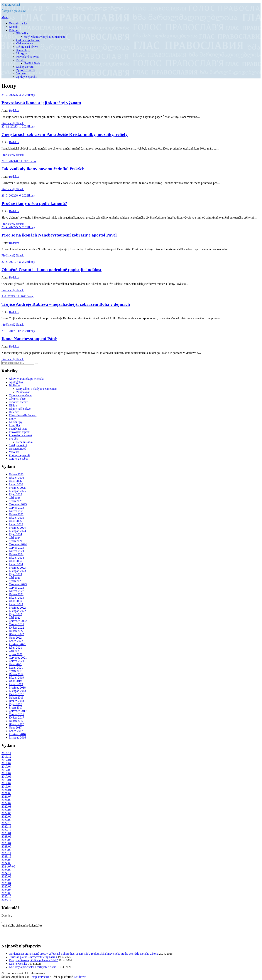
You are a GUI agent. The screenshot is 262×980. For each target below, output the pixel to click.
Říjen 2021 (15, 648)
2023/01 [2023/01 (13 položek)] (6, 833)
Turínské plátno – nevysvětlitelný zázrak (33, 957)
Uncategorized (17, 449)
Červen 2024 (16, 548)
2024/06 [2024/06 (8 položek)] (6, 863)
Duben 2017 (16, 721)
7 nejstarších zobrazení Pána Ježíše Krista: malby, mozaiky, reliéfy (65, 134)
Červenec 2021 (18, 658)
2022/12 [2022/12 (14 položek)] (6, 830)
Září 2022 (15, 618)
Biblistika (22, 33)
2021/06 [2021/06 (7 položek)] (6, 793)
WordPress (80, 977)
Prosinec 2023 (17, 568)
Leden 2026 (16, 484)
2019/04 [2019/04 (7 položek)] (6, 787)
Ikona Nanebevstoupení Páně (29, 339)
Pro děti (21, 60)
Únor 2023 (15, 601)
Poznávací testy (18, 429)
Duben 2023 (16, 594)
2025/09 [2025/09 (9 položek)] (6, 893)
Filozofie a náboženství (23, 415)
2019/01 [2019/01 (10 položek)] (6, 780)
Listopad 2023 (17, 571)
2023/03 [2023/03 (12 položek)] (6, 840)
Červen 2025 (16, 508)
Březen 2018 (16, 701)
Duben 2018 (16, 698)
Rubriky (14, 30)
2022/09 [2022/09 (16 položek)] (6, 820)
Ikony (32, 95)
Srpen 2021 (16, 654)
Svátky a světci (25, 67)
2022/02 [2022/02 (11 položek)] (6, 803)
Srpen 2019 (16, 671)
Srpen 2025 (16, 501)
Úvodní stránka (18, 23)
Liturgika (22, 53)
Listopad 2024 (17, 531)
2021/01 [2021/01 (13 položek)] (6, 790)
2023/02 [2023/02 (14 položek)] (6, 836)
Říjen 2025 (15, 494)
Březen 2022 (16, 634)
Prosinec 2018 (17, 688)
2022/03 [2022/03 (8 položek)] (6, 807)
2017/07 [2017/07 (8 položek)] (6, 773)
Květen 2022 (16, 628)
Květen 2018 (16, 694)
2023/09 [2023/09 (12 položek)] (6, 850)
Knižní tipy (23, 50)
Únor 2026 (15, 481)
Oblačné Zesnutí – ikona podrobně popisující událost (51, 270)
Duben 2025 (16, 514)
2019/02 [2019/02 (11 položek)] (6, 783)
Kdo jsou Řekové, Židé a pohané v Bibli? (33, 960)
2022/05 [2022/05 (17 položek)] (6, 813)
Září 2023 (15, 578)
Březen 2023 (16, 598)
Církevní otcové (18, 402)
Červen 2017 (16, 714)
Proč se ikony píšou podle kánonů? (34, 203)
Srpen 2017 (16, 708)
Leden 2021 (16, 668)
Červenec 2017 (18, 711)
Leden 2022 (16, 641)
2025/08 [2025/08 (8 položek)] (6, 890)
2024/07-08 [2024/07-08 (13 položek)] (8, 866)
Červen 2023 (16, 588)
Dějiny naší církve (27, 47)
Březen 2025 (16, 518)
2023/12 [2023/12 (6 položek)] (6, 856)
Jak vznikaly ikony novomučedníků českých (43, 169)
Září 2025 (15, 498)
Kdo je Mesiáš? (18, 964)
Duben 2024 (16, 554)
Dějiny (13, 405)
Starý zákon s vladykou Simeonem (44, 37)
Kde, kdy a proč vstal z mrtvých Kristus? (33, 967)
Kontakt (14, 27)
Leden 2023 (16, 604)
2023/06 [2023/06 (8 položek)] (6, 846)
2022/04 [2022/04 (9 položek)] (6, 810)
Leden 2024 (16, 564)
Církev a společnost (28, 40)
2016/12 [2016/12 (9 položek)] (6, 757)
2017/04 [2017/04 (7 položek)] (6, 767)
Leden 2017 (16, 731)
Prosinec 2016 (17, 734)
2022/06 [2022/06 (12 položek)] (6, 817)
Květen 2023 (16, 591)
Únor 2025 (15, 521)
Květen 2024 (16, 551)
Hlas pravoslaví (11, 5)
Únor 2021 (15, 664)
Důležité (14, 412)
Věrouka (21, 73)
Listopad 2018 (17, 691)
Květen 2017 (16, 718)
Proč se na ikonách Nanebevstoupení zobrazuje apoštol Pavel (59, 235)
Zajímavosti (23, 392)
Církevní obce (25, 43)
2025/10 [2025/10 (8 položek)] (6, 896)
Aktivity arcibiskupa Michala (26, 379)
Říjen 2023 (15, 574)
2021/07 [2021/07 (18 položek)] (6, 797)
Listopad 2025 (17, 491)
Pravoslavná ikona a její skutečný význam (41, 103)
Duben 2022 (16, 631)
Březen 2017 (16, 724)
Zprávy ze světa (26, 70)
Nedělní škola (32, 63)
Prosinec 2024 (17, 528)
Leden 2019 (16, 684)
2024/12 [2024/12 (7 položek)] (6, 873)
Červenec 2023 (18, 584)
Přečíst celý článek (13, 123)
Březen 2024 (16, 558)
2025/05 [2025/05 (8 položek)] (6, 886)
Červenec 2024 (18, 544)
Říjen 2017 (15, 704)
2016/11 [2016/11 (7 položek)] (6, 753)
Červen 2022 (16, 624)
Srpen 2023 (16, 581)
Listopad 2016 (17, 737)
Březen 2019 (16, 678)
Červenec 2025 (18, 504)
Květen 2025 (16, 511)
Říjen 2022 (15, 614)
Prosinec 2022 (17, 608)
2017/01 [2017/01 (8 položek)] (6, 760)
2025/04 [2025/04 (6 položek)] (6, 883)
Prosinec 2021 (17, 644)
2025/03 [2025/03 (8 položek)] (6, 880)
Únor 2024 (15, 561)
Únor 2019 (15, 681)
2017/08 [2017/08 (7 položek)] (6, 777)
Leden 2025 (16, 524)
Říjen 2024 (15, 534)
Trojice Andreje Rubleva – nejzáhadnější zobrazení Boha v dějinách (66, 304)
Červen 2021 (16, 661)
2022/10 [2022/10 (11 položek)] (6, 823)
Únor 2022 (15, 638)
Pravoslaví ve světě (28, 57)
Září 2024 (15, 538)
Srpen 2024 (16, 541)
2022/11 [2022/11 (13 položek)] (6, 827)
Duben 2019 (16, 674)
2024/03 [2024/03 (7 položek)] (6, 860)
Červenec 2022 (18, 621)
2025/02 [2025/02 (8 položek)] (6, 876)
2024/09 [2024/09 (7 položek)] (6, 870)
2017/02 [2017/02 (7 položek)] (6, 763)
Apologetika (16, 382)
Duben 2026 (16, 474)
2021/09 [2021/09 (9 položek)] (6, 800)
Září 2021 (15, 651)
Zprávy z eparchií (27, 77)
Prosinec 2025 (17, 488)
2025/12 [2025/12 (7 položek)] (6, 900)
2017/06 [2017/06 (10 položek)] (6, 770)
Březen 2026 (16, 478)
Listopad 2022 (17, 611)
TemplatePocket (40, 977)
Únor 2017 (15, 728)
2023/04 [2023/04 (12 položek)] (6, 843)
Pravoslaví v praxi (20, 432)
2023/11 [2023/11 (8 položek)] (6, 853)
